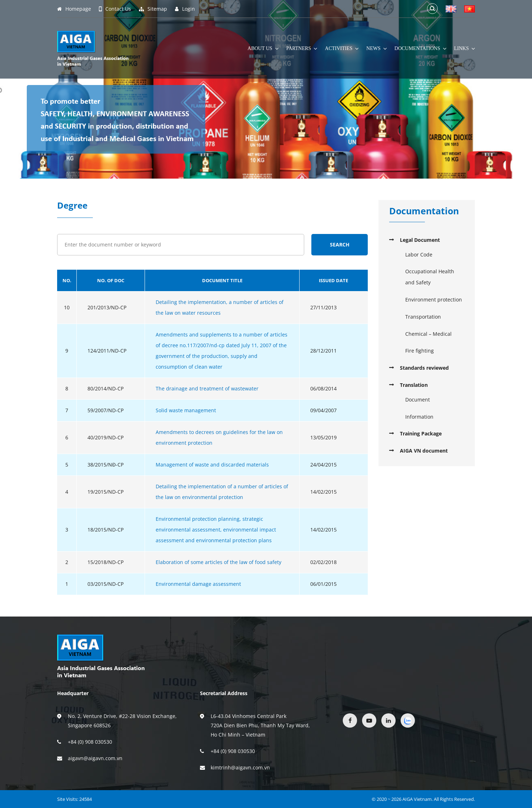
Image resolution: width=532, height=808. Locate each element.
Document (418, 400)
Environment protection (434, 300)
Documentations (420, 49)
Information (419, 417)
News (377, 49)
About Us (263, 49)
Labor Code (419, 255)
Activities (342, 49)
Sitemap (153, 9)
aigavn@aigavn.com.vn (95, 758)
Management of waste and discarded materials (212, 465)
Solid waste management (186, 410)
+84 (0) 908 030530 (90, 742)
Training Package (421, 433)
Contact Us (115, 9)
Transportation (423, 317)
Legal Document (420, 240)
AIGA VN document (424, 451)
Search (340, 245)
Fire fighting (420, 351)
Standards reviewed (424, 368)
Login (185, 9)
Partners (302, 49)
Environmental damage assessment (198, 584)
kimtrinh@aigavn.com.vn (240, 767)
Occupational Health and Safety (430, 277)
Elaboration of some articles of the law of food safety (219, 562)
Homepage (74, 9)
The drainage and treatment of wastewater (207, 388)
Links (465, 49)
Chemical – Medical (428, 334)
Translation (414, 385)
